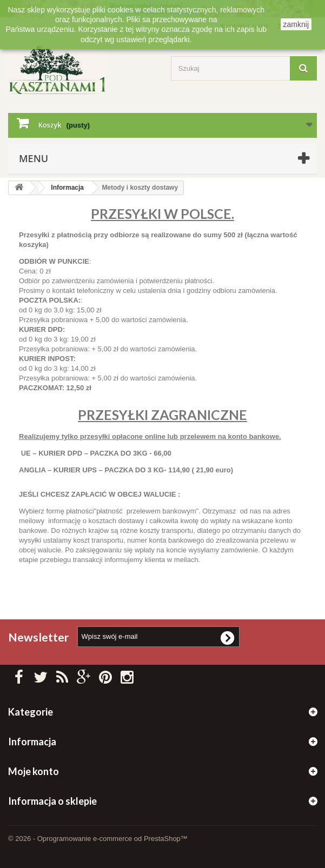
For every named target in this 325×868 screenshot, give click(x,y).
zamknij (296, 24)
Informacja (67, 188)
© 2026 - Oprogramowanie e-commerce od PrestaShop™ (98, 839)
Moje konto (34, 771)
